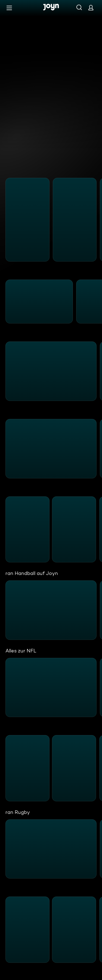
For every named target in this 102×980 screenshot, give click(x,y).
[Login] (91, 8)
